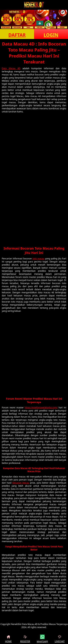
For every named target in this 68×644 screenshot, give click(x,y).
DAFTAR (17, 35)
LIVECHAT (60, 639)
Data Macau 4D (11, 68)
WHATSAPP (42, 639)
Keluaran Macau (21, 483)
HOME (8, 639)
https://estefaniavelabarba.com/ (41, 408)
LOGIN (51, 35)
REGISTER (25, 639)
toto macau (38, 259)
